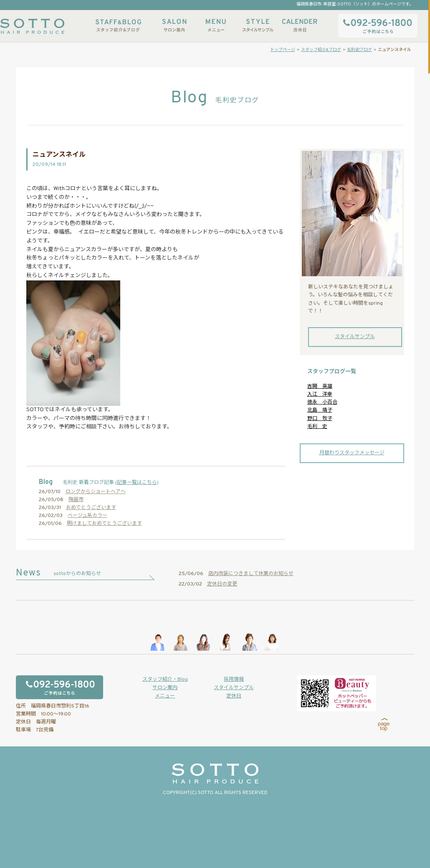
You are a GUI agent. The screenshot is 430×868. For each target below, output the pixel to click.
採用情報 (234, 680)
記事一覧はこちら (137, 483)
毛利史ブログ (359, 50)
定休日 (234, 696)
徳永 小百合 (322, 402)
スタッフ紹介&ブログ (118, 25)
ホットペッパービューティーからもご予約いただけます (336, 693)
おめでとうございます (91, 508)
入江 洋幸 (320, 395)
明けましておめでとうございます (104, 524)
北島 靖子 (320, 410)
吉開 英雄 (320, 387)
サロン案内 (174, 25)
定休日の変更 (222, 584)
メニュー (216, 25)
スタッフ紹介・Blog (165, 680)
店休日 (299, 25)
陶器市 (76, 500)
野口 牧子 (320, 419)
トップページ (283, 50)
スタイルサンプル (258, 25)
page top (384, 725)
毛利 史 (317, 427)
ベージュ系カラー (87, 516)
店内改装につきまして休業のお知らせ (251, 574)
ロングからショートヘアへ (96, 492)
